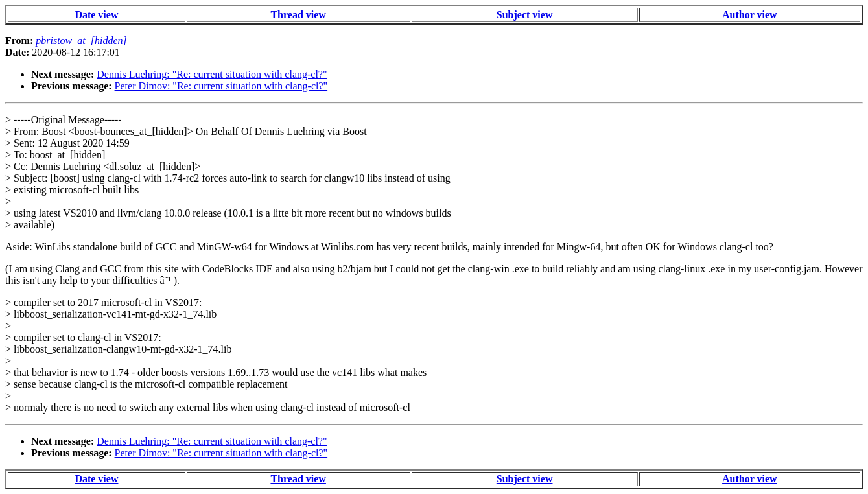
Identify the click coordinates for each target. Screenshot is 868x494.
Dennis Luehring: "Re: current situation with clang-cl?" (212, 74)
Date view (96, 15)
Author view (750, 15)
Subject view (525, 15)
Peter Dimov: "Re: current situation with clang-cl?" (221, 86)
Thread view (298, 15)
